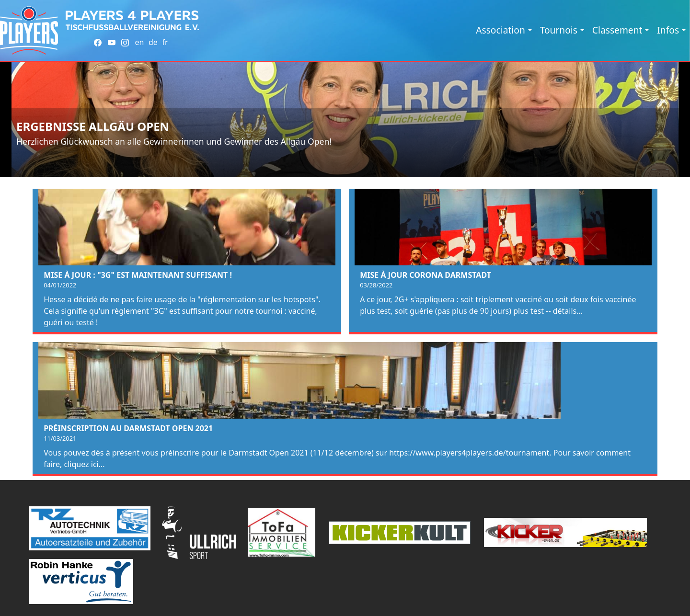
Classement (617, 30)
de (153, 42)
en (139, 42)
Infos (668, 30)
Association (500, 30)
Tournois (559, 30)
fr (165, 42)
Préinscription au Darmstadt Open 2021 (128, 428)
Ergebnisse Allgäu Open (93, 126)
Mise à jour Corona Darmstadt (425, 275)
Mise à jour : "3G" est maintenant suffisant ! (138, 275)
